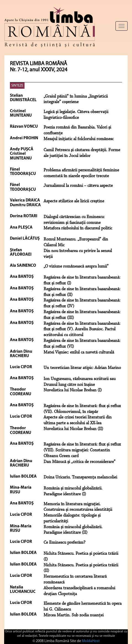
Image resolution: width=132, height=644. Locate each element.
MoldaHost (91, 641)
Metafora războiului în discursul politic (78, 228)
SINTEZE (17, 86)
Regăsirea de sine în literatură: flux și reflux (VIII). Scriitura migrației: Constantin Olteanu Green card (82, 450)
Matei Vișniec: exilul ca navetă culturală (79, 352)
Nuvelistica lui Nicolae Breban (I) (73, 390)
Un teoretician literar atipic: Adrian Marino (82, 368)
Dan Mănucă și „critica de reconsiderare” (80, 462)
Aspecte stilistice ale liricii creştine (74, 201)
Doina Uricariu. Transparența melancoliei (80, 477)
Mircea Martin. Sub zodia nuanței (74, 615)
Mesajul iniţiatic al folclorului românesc (79, 139)
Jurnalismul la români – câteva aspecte (78, 186)
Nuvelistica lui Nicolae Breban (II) (73, 429)
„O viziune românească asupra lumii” (76, 266)
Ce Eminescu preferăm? (64, 543)
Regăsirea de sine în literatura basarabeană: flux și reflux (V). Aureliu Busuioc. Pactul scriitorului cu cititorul (82, 329)
